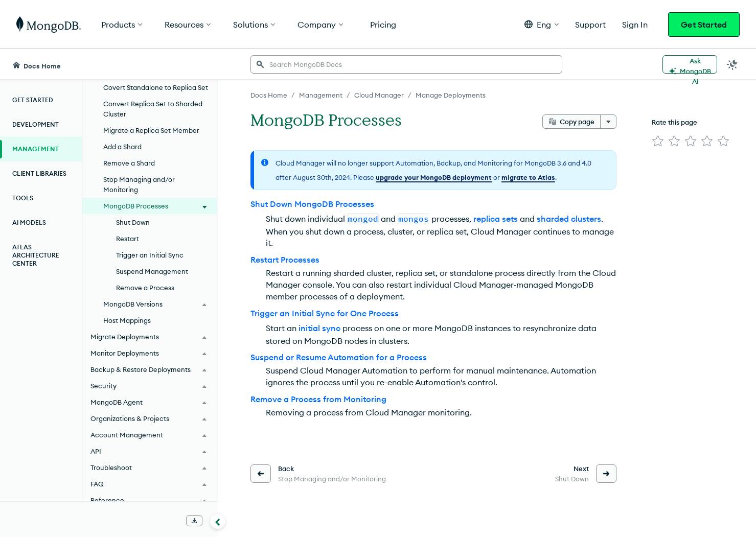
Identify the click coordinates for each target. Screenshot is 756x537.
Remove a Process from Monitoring (318, 399)
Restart (128, 239)
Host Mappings (127, 320)
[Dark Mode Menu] (732, 64)
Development (36, 124)
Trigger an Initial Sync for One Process (325, 313)
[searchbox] (406, 64)
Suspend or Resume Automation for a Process (339, 357)
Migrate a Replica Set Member (151, 130)
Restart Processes (285, 260)
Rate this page (674, 122)
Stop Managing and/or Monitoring (139, 184)
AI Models (29, 223)
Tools (23, 198)
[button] (542, 24)
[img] (658, 141)
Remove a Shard (129, 163)
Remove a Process (145, 288)
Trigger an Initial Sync (150, 255)
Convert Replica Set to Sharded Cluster (153, 109)
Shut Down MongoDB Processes (312, 204)
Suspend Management (152, 271)
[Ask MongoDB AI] (690, 64)
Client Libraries (39, 173)
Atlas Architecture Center (36, 255)
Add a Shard (122, 147)
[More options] (608, 122)
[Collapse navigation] (218, 521)
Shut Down (133, 222)
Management (36, 149)
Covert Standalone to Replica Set (156, 87)
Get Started (704, 25)
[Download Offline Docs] (194, 521)
